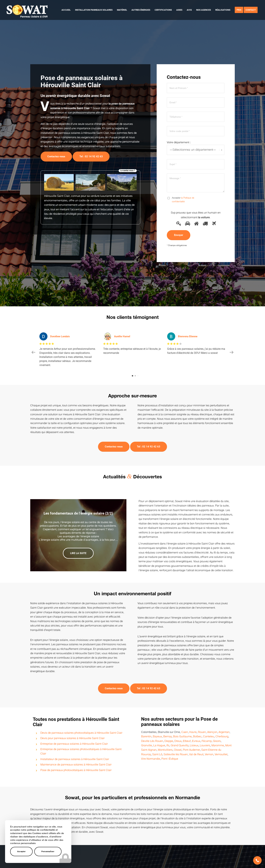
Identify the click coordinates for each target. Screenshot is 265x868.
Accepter (21, 852)
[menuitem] (66, 10)
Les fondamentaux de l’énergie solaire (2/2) (78, 509)
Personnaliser (48, 852)
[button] (257, 860)
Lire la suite (78, 549)
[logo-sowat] (27, 10)
